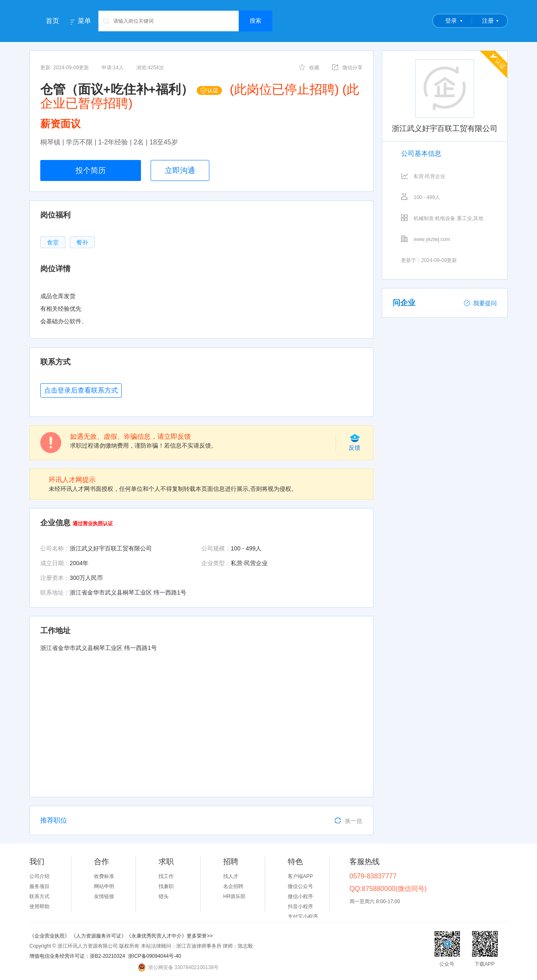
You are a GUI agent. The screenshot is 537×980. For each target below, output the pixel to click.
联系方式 (39, 896)
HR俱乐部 (234, 896)
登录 (451, 21)
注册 (488, 21)
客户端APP (300, 876)
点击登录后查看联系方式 (81, 390)
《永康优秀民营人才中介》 (156, 936)
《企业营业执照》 (50, 936)
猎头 (164, 896)
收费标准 (104, 876)
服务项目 (39, 886)
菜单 (84, 21)
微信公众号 (300, 886)
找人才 (231, 876)
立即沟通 (180, 170)
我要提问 (480, 303)
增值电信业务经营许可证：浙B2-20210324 (77, 956)
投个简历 (91, 170)
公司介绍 (39, 876)
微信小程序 (300, 896)
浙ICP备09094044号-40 (155, 956)
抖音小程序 (300, 907)
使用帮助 (39, 907)
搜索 (255, 21)
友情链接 (104, 896)
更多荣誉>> (200, 936)
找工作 (166, 876)
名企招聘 (233, 886)
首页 (52, 21)
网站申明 (104, 886)
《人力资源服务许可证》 (99, 936)
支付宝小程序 (303, 917)
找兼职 (166, 886)
